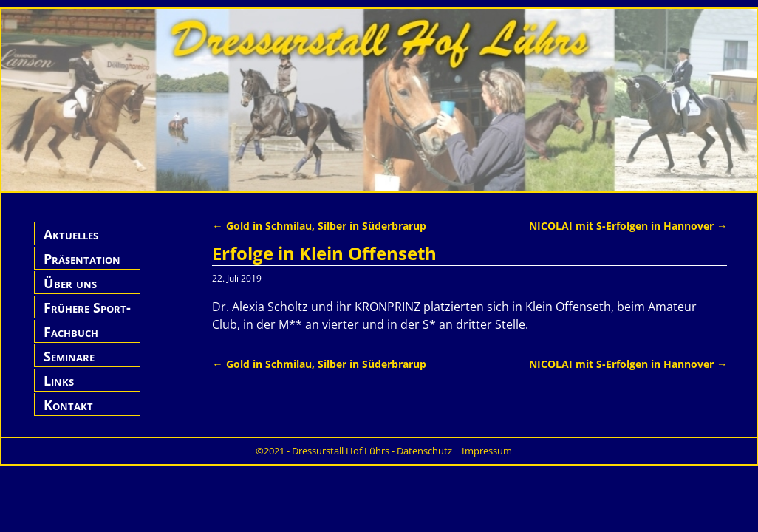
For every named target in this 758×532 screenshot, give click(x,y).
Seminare (69, 356)
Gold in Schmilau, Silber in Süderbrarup (319, 226)
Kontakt (68, 405)
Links (59, 381)
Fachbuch (71, 332)
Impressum (487, 451)
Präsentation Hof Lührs (82, 267)
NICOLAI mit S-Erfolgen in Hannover (628, 226)
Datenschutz (424, 451)
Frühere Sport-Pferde (87, 316)
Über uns (70, 283)
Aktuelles (71, 234)
